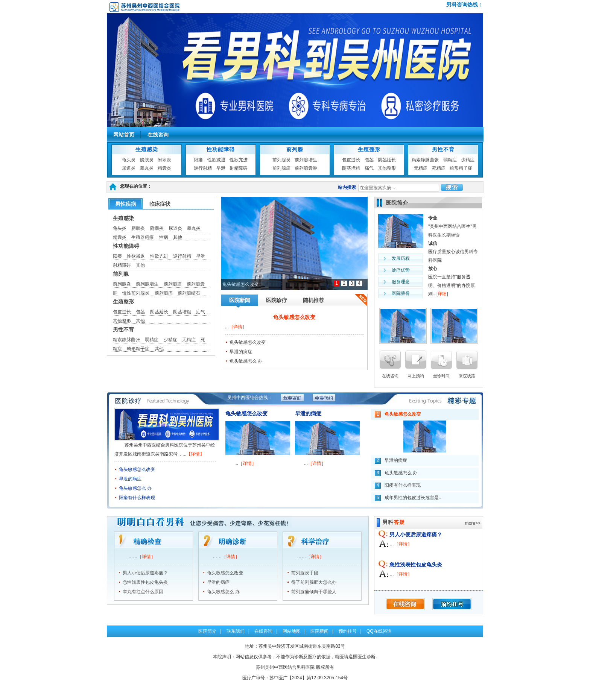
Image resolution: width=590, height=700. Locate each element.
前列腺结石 (189, 293)
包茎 (369, 160)
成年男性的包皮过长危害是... (414, 498)
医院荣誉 (401, 293)
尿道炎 (129, 168)
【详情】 (195, 454)
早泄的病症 (241, 352)
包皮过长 (351, 160)
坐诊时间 (441, 376)
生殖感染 (147, 149)
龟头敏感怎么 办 (246, 361)
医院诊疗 (277, 300)
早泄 (221, 168)
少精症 (468, 160)
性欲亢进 (239, 160)
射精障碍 (239, 168)
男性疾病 (126, 204)
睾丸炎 (147, 168)
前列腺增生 (306, 160)
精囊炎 (164, 168)
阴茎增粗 (351, 168)
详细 (442, 294)
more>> (473, 523)
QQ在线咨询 (379, 631)
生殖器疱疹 (143, 237)
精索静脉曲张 (425, 160)
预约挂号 (348, 631)
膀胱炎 (147, 160)
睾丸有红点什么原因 (143, 592)
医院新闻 (240, 300)
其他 (178, 237)
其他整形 (387, 168)
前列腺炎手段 (305, 573)
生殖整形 (369, 149)
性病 (164, 237)
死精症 (439, 168)
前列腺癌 (281, 168)
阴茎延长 (387, 160)
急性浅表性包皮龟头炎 (145, 582)
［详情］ (238, 327)
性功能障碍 (221, 149)
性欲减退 (216, 160)
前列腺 (295, 149)
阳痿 (198, 160)
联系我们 (236, 631)
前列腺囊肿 (306, 168)
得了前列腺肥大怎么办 (314, 582)
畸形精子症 (461, 168)
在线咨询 (158, 135)
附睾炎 (164, 160)
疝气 (369, 168)
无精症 (421, 168)
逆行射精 (203, 168)
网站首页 (124, 135)
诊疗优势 (401, 270)
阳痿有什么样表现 (137, 498)
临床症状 (160, 204)
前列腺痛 (164, 293)
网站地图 (292, 631)
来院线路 (467, 376)
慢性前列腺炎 (136, 293)
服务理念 (401, 282)
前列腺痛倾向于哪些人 (314, 592)
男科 (394, 522)
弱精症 (450, 160)
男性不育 (443, 149)
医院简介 (397, 203)
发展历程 (401, 258)
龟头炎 (129, 160)
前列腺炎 (281, 160)
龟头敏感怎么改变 (294, 317)
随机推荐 (313, 300)
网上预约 (416, 376)
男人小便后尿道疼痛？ (145, 573)
